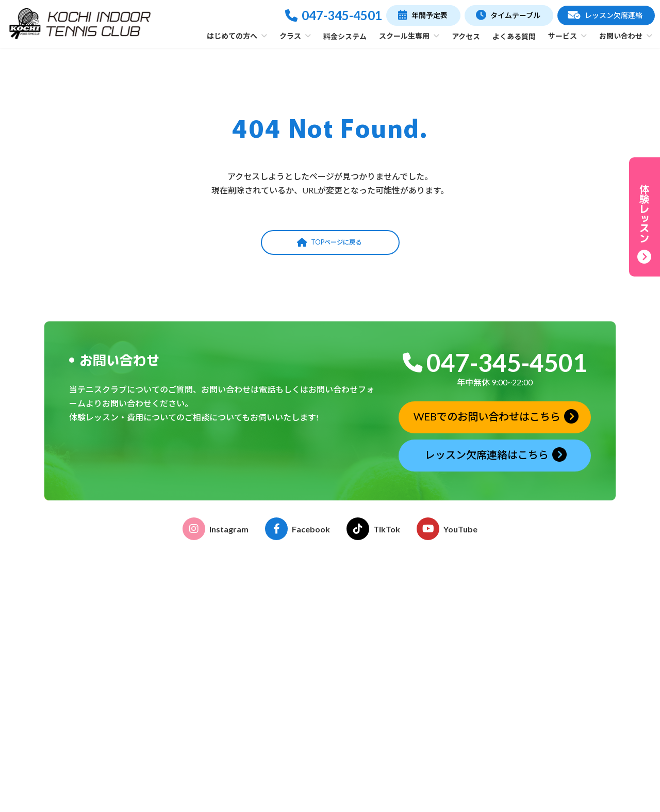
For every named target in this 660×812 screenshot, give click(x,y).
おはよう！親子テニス (275, 702)
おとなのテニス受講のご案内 (406, 608)
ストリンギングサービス (399, 715)
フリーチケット (265, 757)
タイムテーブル (523, 594)
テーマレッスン (265, 743)
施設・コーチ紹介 (268, 641)
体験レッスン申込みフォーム (548, 688)
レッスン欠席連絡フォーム (544, 702)
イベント (373, 636)
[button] (423, 15)
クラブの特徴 (261, 627)
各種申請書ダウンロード (399, 650)
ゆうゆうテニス (265, 715)
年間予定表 (515, 614)
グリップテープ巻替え (395, 729)
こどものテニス (265, 674)
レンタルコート (384, 702)
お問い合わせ (523, 740)
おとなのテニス (265, 688)
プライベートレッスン (275, 729)
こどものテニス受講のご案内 (406, 622)
